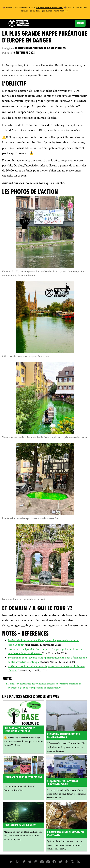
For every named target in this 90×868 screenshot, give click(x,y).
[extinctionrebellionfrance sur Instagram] (36, 862)
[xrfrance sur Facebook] (24, 862)
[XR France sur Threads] (72, 862)
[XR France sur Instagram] (54, 862)
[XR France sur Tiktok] (66, 862)
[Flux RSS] (78, 862)
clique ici (64, 11)
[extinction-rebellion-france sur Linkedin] (48, 862)
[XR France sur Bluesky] (60, 862)
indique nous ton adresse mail (49, 8)
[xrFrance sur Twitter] (30, 862)
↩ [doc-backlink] (60, 688)
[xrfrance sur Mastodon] (12, 862)
